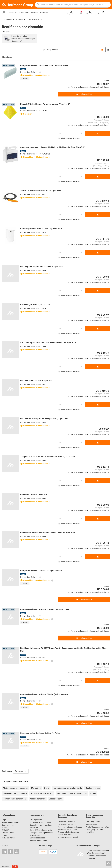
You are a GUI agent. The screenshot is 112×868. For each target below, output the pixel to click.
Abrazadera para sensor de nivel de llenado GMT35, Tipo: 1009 (48, 342)
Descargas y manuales (94, 830)
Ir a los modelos (84, 94)
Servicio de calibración (38, 840)
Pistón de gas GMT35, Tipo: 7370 (35, 304)
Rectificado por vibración (67, 830)
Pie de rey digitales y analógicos (70, 827)
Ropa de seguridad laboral (68, 837)
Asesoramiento (92, 824)
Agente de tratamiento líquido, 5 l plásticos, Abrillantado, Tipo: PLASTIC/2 (53, 147)
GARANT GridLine (9, 833)
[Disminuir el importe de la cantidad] (60, 133)
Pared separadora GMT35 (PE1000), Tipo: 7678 (41, 228)
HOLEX (5, 835)
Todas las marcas (9, 838)
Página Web (7, 19)
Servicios (34, 13)
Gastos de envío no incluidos (98, 87)
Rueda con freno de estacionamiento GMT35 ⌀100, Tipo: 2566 (48, 533)
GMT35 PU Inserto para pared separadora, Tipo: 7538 (44, 418)
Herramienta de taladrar (67, 824)
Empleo (5, 820)
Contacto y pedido (93, 822)
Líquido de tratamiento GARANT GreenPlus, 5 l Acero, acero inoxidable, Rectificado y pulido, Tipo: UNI (63, 650)
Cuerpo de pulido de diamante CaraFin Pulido (40, 733)
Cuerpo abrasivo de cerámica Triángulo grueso (41, 571)
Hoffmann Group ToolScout (40, 822)
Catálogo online (36, 820)
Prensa (5, 828)
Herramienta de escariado (68, 822)
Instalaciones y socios (10, 822)
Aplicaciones (24, 13)
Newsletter (90, 832)
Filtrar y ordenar (50, 50)
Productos (12, 13)
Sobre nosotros (8, 825)
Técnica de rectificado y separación (29, 19)
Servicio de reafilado (37, 838)
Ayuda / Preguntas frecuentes (97, 827)
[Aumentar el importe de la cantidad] (82, 133)
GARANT (5, 830)
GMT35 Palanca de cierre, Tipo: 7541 (37, 380)
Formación (44, 13)
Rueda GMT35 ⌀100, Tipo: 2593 (34, 495)
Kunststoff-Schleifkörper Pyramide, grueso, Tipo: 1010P (45, 104)
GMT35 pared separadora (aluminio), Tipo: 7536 (42, 266)
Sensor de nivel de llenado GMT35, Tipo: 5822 (41, 190)
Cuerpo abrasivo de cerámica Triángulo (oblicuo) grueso (45, 609)
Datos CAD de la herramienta (41, 830)
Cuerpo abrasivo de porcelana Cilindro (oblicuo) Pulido (44, 66)
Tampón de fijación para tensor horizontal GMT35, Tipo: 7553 (47, 456)
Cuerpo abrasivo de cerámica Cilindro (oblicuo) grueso (44, 694)
